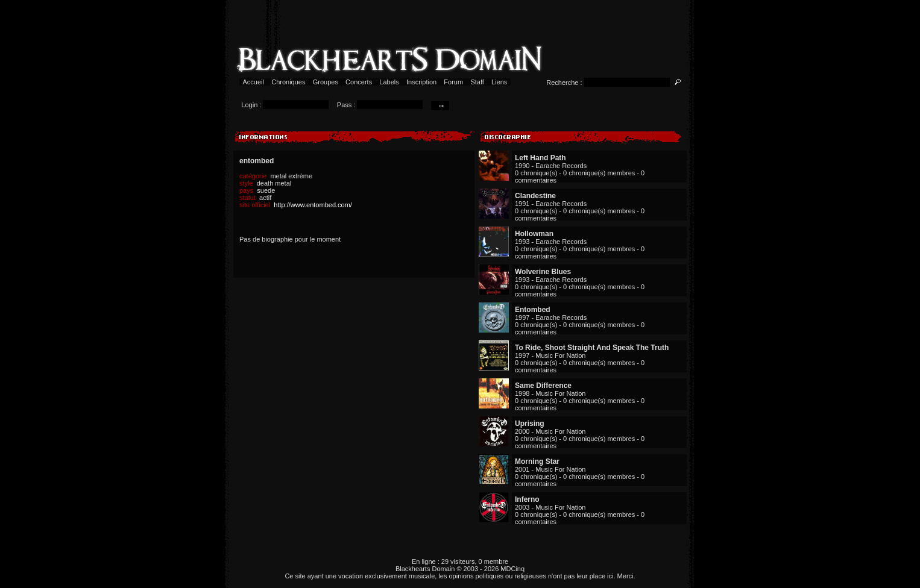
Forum (453, 82)
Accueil (254, 82)
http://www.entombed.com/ (313, 205)
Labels (389, 82)
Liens (499, 82)
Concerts (359, 82)
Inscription (421, 82)
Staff (477, 82)
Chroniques (288, 82)
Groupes (326, 82)
